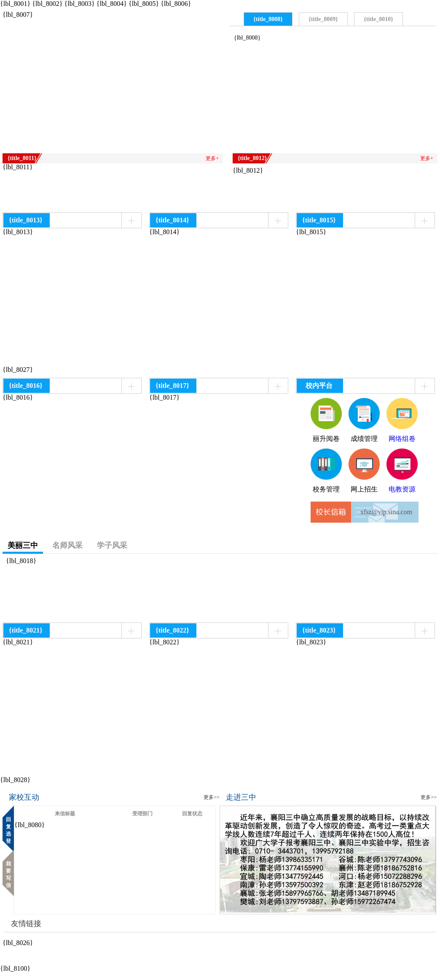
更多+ (212, 158)
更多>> (212, 797)
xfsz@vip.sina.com (386, 512)
